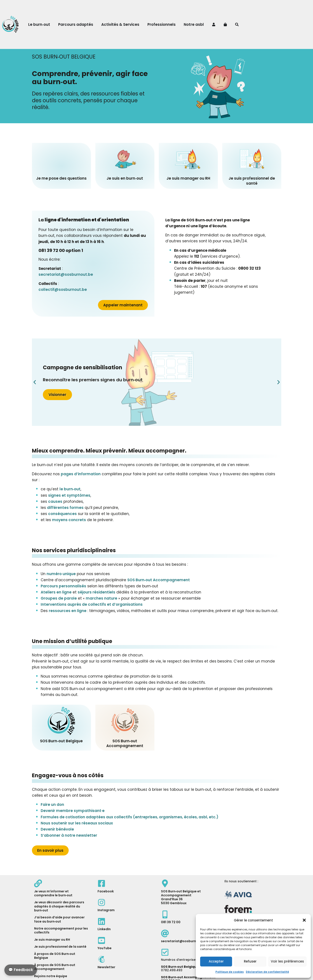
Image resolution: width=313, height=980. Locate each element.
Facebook (106, 891)
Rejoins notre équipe (51, 976)
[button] (304, 920)
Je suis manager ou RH (52, 940)
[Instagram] (101, 902)
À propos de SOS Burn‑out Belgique (55, 956)
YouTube (105, 948)
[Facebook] (101, 883)
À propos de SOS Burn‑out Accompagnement (55, 967)
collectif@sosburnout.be (63, 290)
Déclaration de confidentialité (267, 972)
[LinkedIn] (101, 921)
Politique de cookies (230, 972)
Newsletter (106, 967)
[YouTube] (101, 940)
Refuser (250, 961)
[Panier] (226, 24)
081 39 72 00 (171, 922)
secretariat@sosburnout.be (66, 274)
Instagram (106, 910)
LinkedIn (104, 929)
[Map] (165, 883)
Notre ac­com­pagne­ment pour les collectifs (61, 930)
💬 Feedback (21, 970)
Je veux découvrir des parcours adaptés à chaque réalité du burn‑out (59, 906)
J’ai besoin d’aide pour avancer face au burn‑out (59, 919)
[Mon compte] (214, 24)
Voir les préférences (287, 961)
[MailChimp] (101, 959)
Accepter (216, 961)
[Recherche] (237, 24)
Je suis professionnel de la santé (60, 947)
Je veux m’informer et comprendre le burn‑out (53, 893)
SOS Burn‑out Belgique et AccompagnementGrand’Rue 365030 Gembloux (181, 897)
